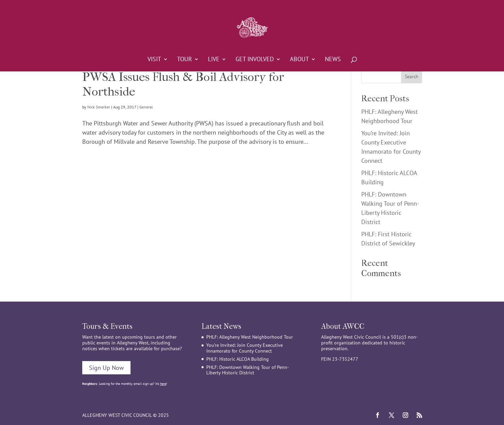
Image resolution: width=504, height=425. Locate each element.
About (299, 60)
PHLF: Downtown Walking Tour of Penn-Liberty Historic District (248, 370)
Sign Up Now (106, 368)
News (333, 60)
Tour (185, 60)
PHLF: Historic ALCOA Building (238, 359)
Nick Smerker (99, 107)
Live (214, 60)
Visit (154, 60)
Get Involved (255, 60)
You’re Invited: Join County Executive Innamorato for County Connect (245, 348)
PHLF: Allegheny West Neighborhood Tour (250, 337)
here (163, 384)
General (146, 107)
